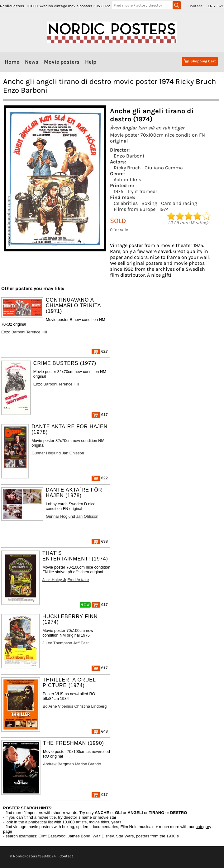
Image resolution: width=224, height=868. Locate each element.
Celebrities (126, 203)
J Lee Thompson (57, 643)
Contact (195, 6)
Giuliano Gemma (164, 168)
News (32, 62)
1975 (119, 191)
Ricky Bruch (127, 168)
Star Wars (125, 836)
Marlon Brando (88, 764)
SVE (221, 6)
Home (12, 62)
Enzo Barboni (129, 156)
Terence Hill (37, 332)
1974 (164, 209)
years (117, 822)
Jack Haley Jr (54, 580)
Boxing (149, 203)
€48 (100, 731)
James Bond (79, 836)
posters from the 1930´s (157, 836)
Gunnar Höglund (46, 453)
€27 (100, 351)
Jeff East (81, 643)
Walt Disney (103, 836)
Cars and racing (179, 203)
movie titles (99, 822)
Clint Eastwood (52, 836)
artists (81, 822)
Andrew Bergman (58, 764)
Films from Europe (135, 209)
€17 (100, 415)
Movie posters (62, 62)
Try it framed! (142, 191)
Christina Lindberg (91, 706)
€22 (100, 478)
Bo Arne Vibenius (58, 706)
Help (91, 62)
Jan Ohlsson (73, 453)
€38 (100, 541)
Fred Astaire (78, 580)
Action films (127, 179)
